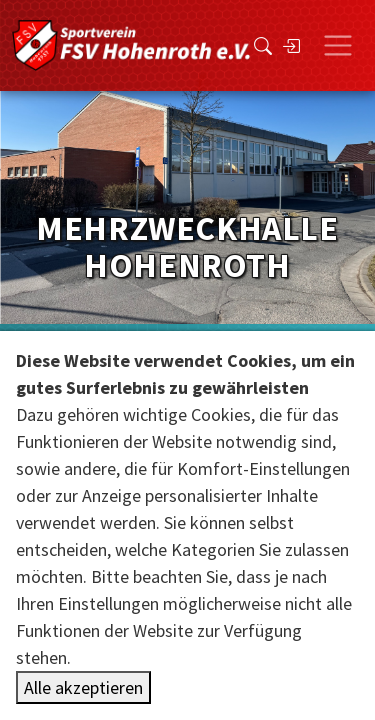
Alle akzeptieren (83, 687)
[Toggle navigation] (338, 46)
